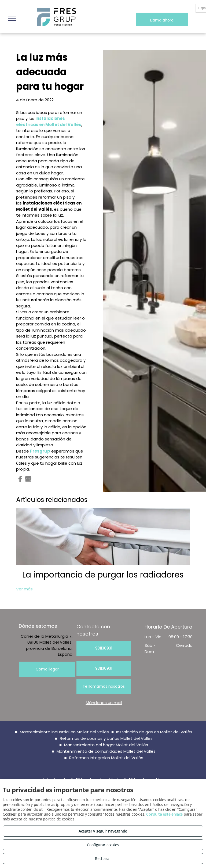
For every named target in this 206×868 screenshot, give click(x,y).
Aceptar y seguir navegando (103, 831)
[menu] (12, 18)
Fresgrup (40, 451)
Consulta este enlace (164, 814)
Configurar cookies (103, 845)
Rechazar (103, 858)
